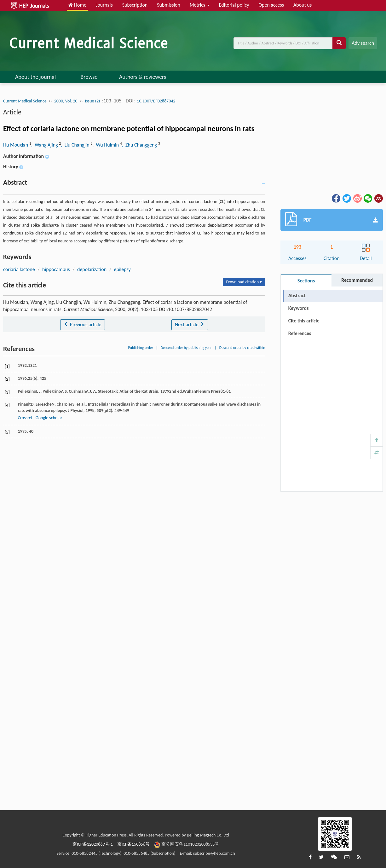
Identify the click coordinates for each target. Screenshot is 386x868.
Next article (190, 324)
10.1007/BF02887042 (156, 101)
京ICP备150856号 (133, 844)
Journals (104, 5)
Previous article (82, 324)
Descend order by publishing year (186, 348)
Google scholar (49, 418)
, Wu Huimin (106, 145)
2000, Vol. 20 (66, 101)
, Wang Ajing (45, 145)
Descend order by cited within (242, 348)
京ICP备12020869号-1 (93, 844)
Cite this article (304, 321)
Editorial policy (234, 5)
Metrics (200, 5)
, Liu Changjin (76, 145)
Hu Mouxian (16, 145)
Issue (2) (93, 101)
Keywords (299, 308)
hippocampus (56, 269)
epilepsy (122, 269)
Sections (306, 281)
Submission (169, 5)
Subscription (135, 5)
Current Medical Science (25, 101)
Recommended (357, 280)
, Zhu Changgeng (140, 145)
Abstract (297, 295)
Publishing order (141, 348)
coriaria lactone (19, 269)
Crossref (25, 418)
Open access (271, 5)
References (300, 333)
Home (78, 5)
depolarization (92, 269)
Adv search (363, 43)
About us (302, 5)
